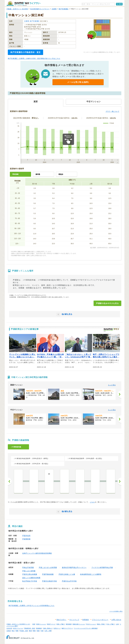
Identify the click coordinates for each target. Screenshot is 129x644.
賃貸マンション (41, 624)
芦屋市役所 (26, 536)
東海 (30, 631)
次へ (119, 481)
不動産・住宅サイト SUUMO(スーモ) (18, 624)
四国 (38, 631)
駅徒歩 (61, 174)
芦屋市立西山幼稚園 (30, 574)
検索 (120, 4)
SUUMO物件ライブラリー (40, 9)
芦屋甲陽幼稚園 (48, 574)
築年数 (38, 174)
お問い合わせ (116, 620)
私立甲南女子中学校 (30, 581)
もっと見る (112, 385)
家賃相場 (69, 624)
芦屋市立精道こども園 (67, 574)
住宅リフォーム (18, 628)
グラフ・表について (112, 111)
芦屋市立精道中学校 (49, 581)
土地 (117, 624)
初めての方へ (61, 620)
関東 (17, 631)
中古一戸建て (111, 624)
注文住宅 (9, 628)
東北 (13, 631)
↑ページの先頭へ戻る (116, 611)
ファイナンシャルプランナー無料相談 (86, 628)
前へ (10, 481)
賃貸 (34, 624)
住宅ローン (57, 628)
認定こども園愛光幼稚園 (31, 578)
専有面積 (15, 174)
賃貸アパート (51, 624)
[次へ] (119, 394)
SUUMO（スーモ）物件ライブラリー (24, 4)
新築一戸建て (101, 624)
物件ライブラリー (67, 628)
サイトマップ (74, 620)
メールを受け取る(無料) (78, 82)
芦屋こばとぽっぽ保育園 (48, 568)
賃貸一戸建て (61, 624)
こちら (92, 502)
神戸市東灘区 (64, 9)
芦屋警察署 (26, 539)
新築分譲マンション (79, 624)
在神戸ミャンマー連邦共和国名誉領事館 (37, 553)
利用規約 (86, 620)
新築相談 (39, 628)
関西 (34, 631)
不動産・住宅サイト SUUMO (17, 9)
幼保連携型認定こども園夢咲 (91, 574)
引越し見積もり (48, 628)
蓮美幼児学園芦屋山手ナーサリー (74, 568)
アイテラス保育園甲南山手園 (102, 568)
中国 (42, 631)
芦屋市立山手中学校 (69, 581)
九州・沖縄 (48, 631)
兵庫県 (54, 9)
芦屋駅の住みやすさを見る (107, 303)
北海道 (9, 631)
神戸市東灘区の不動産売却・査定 (25, 52)
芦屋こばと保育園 (29, 571)
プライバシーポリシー (100, 620)
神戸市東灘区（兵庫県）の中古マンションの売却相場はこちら (32, 606)
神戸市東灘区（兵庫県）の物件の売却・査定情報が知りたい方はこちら (34, 58)
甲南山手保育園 (28, 568)
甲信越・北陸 (24, 631)
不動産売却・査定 (30, 628)
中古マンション (91, 624)
